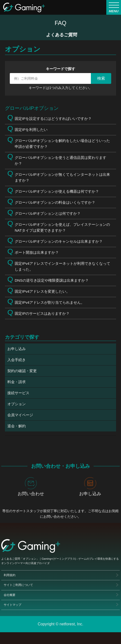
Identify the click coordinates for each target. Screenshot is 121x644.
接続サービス (18, 393)
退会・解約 (17, 426)
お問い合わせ (31, 487)
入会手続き (17, 360)
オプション (17, 404)
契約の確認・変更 (22, 371)
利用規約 (10, 575)
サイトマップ (12, 605)
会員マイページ (20, 415)
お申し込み (17, 349)
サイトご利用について (18, 585)
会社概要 (10, 595)
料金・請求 (17, 382)
